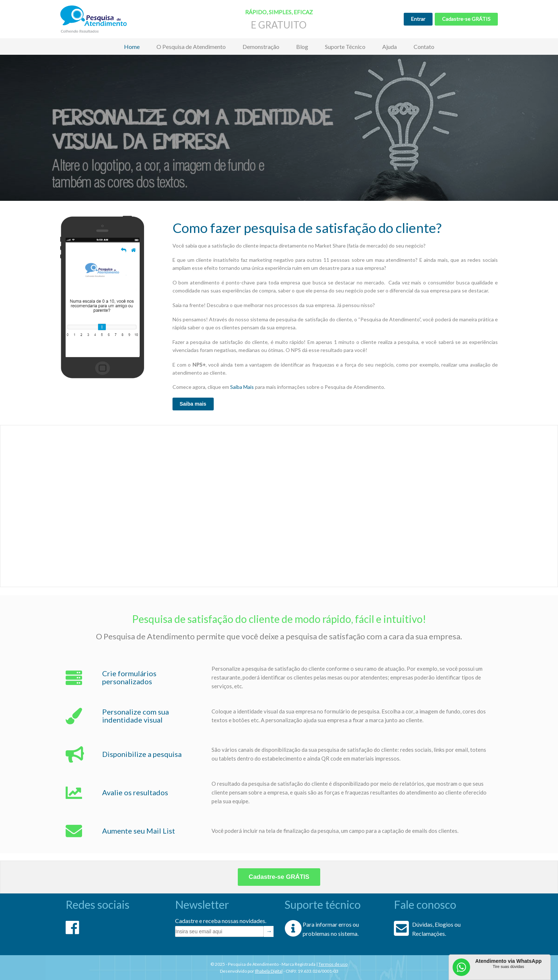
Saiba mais (193, 404)
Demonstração (261, 47)
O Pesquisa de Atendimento (191, 47)
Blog (302, 47)
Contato (424, 47)
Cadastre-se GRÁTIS (466, 19)
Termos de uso (333, 964)
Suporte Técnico (345, 47)
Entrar (418, 19)
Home (132, 47)
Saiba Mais (242, 387)
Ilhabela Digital (269, 971)
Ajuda (390, 47)
